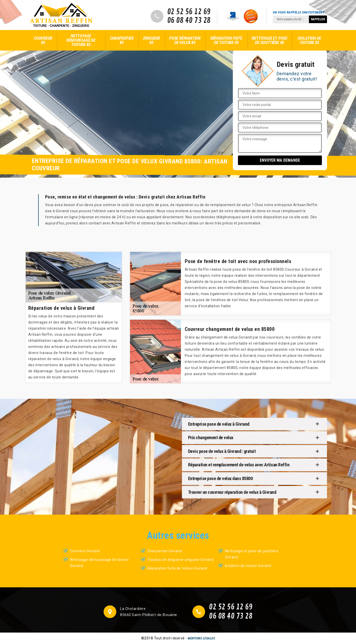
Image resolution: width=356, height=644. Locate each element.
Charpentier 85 (122, 40)
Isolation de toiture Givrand (248, 566)
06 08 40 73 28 (189, 21)
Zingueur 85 (151, 40)
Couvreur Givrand (85, 551)
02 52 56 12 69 (189, 12)
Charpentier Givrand (165, 551)
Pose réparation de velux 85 (185, 40)
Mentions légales (201, 638)
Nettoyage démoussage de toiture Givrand (99, 563)
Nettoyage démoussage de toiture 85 (81, 40)
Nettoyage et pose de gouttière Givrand (252, 554)
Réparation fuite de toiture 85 (226, 40)
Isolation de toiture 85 (309, 40)
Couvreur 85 (43, 40)
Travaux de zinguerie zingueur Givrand (181, 560)
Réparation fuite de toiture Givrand (177, 568)
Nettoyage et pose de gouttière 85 (269, 40)
